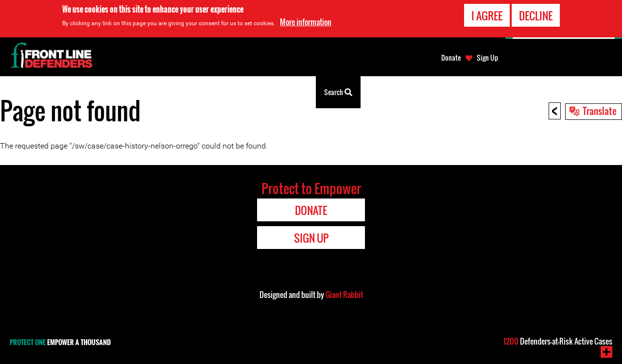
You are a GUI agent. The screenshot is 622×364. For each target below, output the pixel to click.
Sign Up (487, 58)
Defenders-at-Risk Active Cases (558, 341)
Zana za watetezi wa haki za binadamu (168, 92)
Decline (536, 16)
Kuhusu (249, 92)
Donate (451, 58)
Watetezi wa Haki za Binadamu (56, 92)
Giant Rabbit (344, 295)
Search (338, 91)
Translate (600, 111)
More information (306, 22)
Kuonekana (292, 92)
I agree (487, 16)
